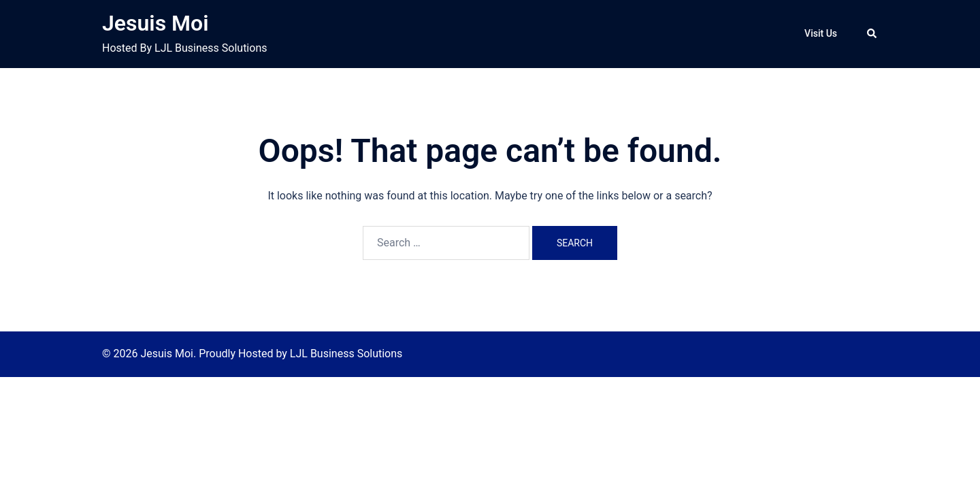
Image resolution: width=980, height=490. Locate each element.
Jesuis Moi (156, 23)
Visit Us (821, 33)
